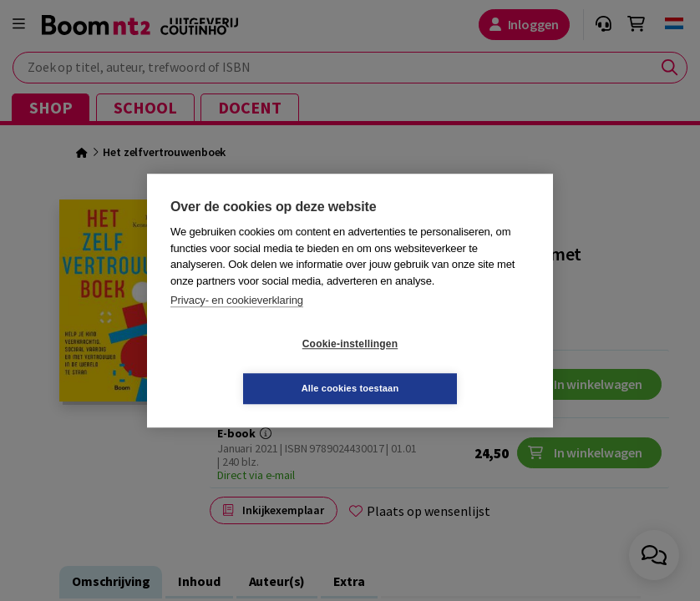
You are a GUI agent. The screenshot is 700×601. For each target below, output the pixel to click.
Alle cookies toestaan (450, 366)
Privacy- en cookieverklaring (237, 323)
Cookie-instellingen (251, 366)
